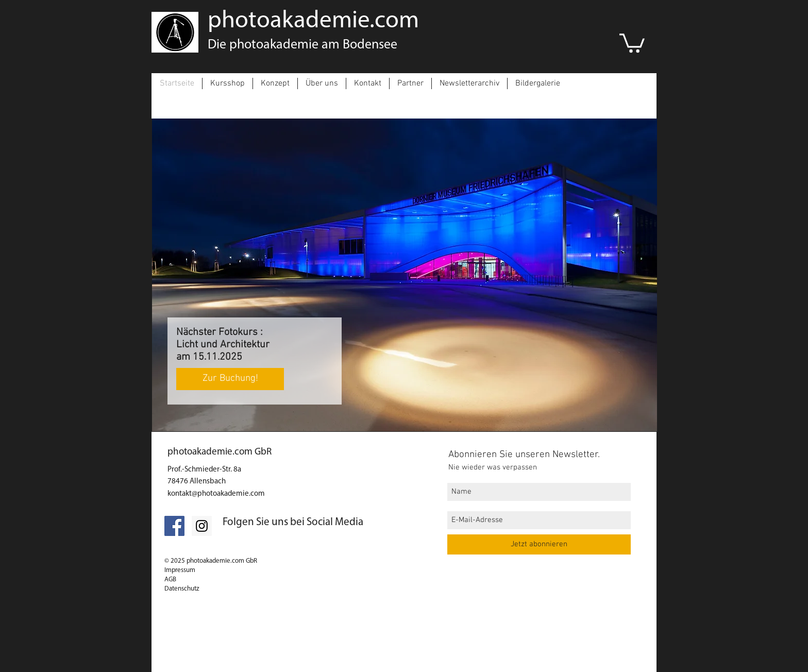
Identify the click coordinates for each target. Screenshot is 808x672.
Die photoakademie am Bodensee (302, 45)
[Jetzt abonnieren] (539, 544)
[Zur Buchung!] (230, 379)
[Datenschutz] (251, 647)
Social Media (335, 522)
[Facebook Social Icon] (174, 526)
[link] (632, 42)
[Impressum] (191, 663)
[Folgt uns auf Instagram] (202, 526)
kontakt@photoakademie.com (216, 494)
